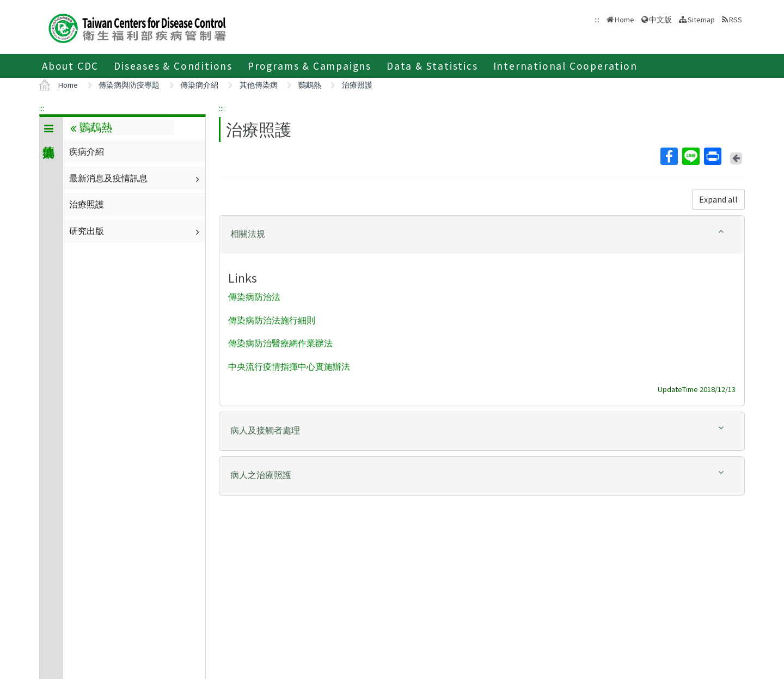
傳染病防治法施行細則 (272, 320)
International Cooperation (565, 66)
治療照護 (357, 85)
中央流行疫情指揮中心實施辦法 (289, 367)
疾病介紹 (87, 151)
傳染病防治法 (254, 297)
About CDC (70, 66)
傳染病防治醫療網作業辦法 (280, 344)
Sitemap (701, 20)
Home (624, 20)
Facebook (669, 156)
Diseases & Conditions (173, 66)
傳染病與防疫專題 (129, 85)
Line (690, 156)
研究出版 (136, 231)
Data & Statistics (432, 66)
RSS (736, 20)
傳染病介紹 (199, 85)
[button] (482, 234)
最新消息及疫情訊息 (136, 178)
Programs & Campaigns (310, 66)
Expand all (718, 199)
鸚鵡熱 (310, 85)
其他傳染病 (259, 85)
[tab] (482, 235)
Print (712, 156)
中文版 (660, 20)
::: (42, 108)
